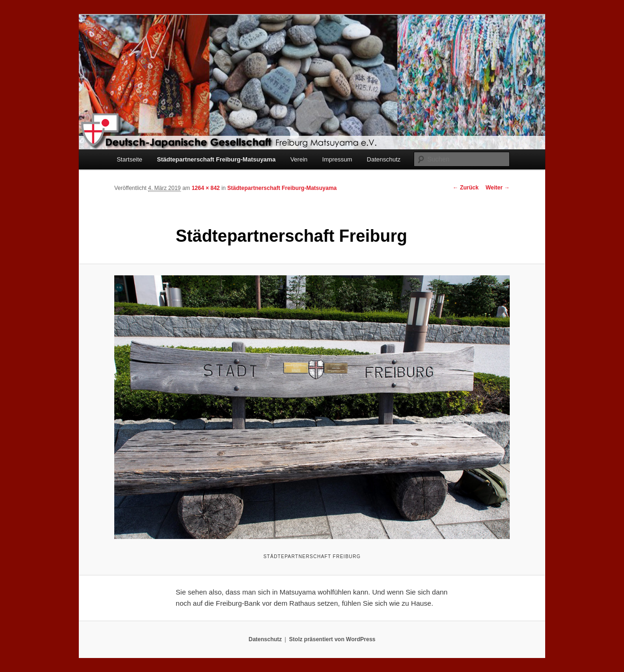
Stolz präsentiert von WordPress (332, 639)
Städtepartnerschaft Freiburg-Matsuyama (216, 159)
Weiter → (498, 188)
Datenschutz (384, 159)
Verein (299, 159)
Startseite (129, 159)
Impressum (337, 159)
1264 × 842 (206, 188)
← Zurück (466, 188)
